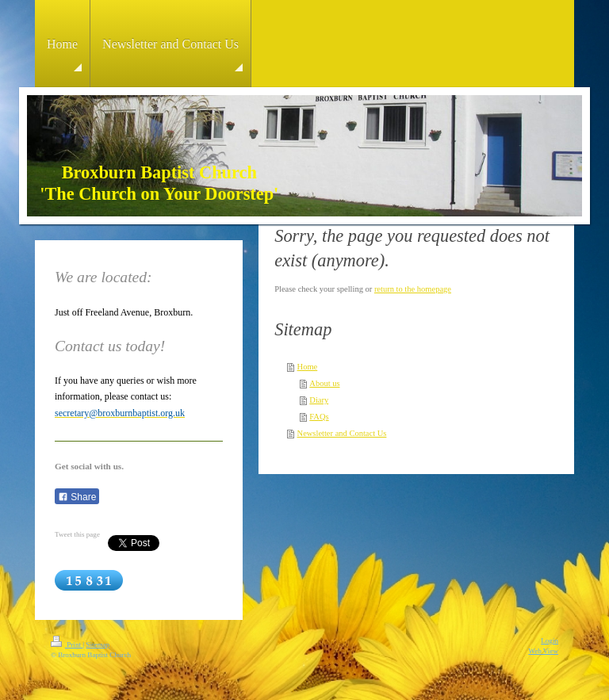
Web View (543, 651)
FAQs (319, 417)
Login (550, 641)
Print (67, 645)
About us (324, 383)
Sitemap (98, 645)
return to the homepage (413, 289)
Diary (319, 400)
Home (308, 367)
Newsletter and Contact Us (342, 433)
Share (77, 497)
